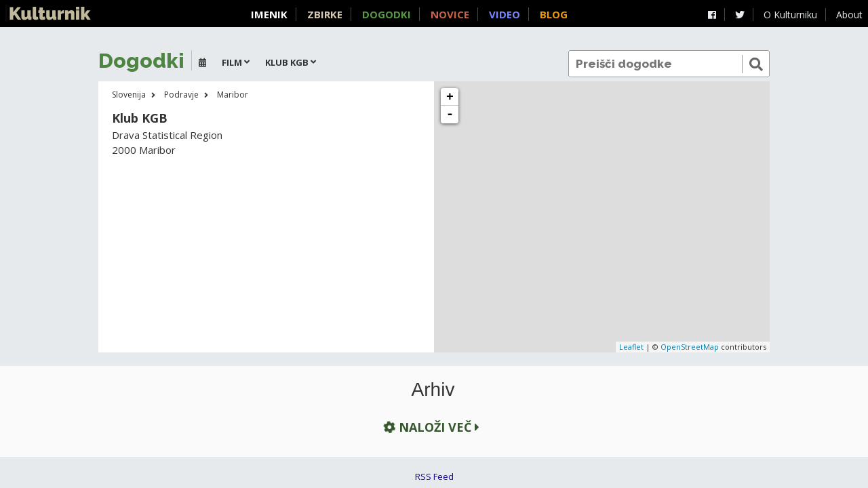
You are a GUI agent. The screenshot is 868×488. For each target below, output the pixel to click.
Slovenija (129, 95)
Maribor (233, 95)
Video (505, 14)
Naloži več (430, 427)
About (849, 15)
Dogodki (387, 14)
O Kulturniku (790, 15)
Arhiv (433, 390)
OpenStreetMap (690, 347)
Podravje (181, 95)
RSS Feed (434, 476)
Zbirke (325, 14)
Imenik (269, 14)
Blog (554, 14)
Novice (450, 14)
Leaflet (631, 347)
